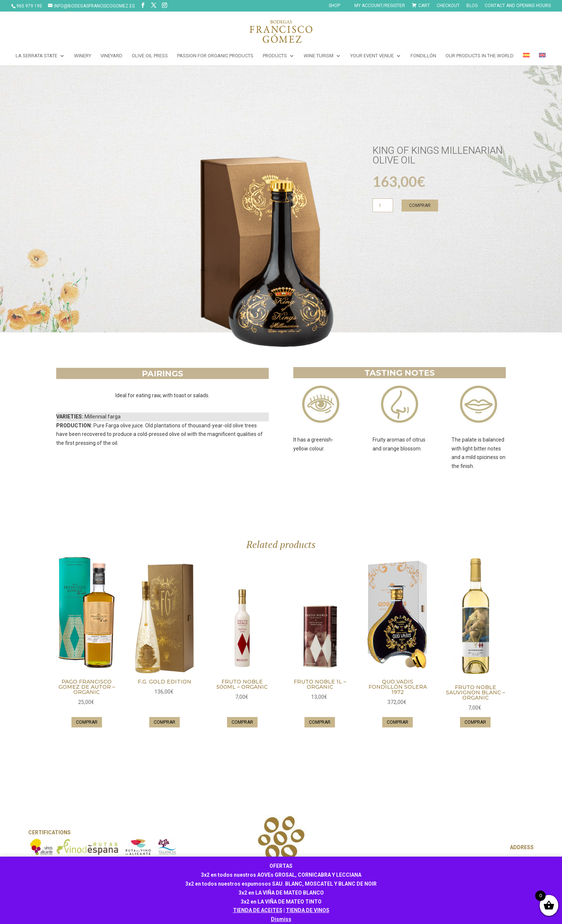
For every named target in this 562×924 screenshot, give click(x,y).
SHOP (334, 6)
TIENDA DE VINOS (308, 910)
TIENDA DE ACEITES (258, 910)
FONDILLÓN (423, 56)
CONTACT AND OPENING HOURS (518, 6)
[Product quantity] (383, 205)
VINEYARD (111, 56)
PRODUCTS (275, 56)
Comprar (420, 205)
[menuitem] (526, 59)
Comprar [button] (87, 722)
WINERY (83, 56)
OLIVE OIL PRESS (150, 56)
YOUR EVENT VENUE (372, 56)
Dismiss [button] (281, 919)
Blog (472, 6)
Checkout (448, 6)
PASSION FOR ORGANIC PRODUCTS (215, 56)
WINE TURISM (319, 56)
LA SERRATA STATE (36, 56)
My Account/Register (380, 6)
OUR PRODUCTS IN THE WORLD (480, 56)
